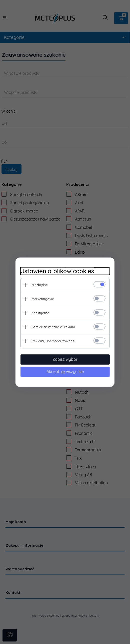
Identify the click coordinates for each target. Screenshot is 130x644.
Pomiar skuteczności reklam (53, 327)
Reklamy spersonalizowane (53, 341)
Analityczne (40, 313)
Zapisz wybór (65, 359)
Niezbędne (39, 285)
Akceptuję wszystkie (65, 372)
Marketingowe (42, 299)
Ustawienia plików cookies (57, 271)
